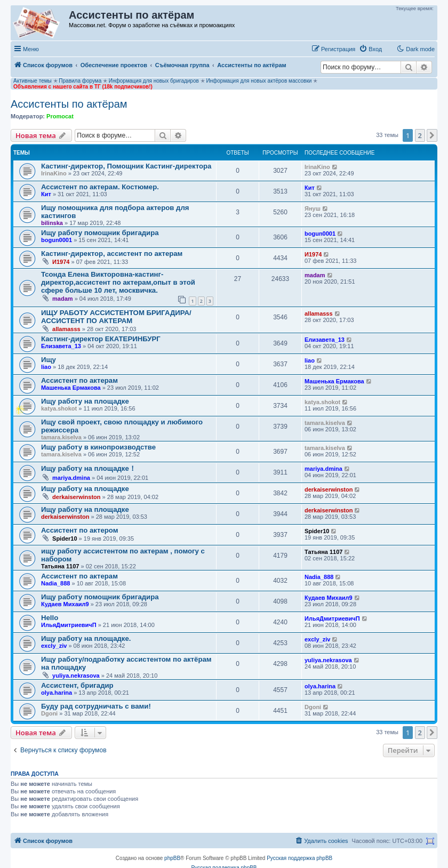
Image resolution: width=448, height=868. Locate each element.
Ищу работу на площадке (85, 401)
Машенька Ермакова (71, 388)
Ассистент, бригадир (77, 685)
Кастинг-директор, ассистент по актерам (112, 254)
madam (63, 299)
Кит (46, 194)
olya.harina (57, 693)
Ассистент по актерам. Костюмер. (100, 187)
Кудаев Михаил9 (65, 604)
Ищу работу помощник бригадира (100, 233)
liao (46, 367)
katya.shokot (59, 408)
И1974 (61, 262)
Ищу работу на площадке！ (89, 468)
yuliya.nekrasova (76, 676)
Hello (50, 618)
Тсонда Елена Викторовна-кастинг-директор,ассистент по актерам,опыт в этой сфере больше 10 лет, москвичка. (118, 282)
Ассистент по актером (79, 530)
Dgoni (49, 713)
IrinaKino (54, 173)
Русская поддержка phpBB (299, 858)
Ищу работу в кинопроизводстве (98, 447)
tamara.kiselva (61, 437)
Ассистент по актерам (79, 380)
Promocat (60, 116)
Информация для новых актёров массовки (259, 81)
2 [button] (420, 135)
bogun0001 (57, 240)
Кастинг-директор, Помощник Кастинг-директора (126, 166)
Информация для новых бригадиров (154, 81)
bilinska (52, 223)
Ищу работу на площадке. (86, 638)
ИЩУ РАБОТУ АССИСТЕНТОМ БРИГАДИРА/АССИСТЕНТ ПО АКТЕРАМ (116, 317)
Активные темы (33, 81)
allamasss (66, 329)
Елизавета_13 (61, 346)
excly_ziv (54, 646)
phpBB (172, 858)
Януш (313, 208)
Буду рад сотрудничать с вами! (96, 706)
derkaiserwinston (76, 497)
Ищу (49, 360)
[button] (432, 135)
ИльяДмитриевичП (69, 625)
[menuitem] (370, 49)
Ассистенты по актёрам (69, 104)
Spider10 (65, 539)
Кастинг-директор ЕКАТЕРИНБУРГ (101, 339)
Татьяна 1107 (60, 566)
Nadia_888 (55, 583)
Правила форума (80, 81)
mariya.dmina (71, 478)
